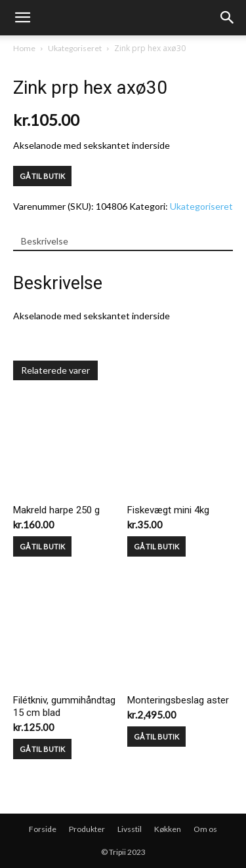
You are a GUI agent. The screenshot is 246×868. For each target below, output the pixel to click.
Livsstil (130, 829)
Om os (205, 829)
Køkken (168, 829)
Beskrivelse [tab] (45, 241)
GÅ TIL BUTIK (42, 176)
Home (24, 48)
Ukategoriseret (75, 48)
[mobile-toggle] (22, 18)
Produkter (87, 829)
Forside (43, 829)
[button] (228, 18)
